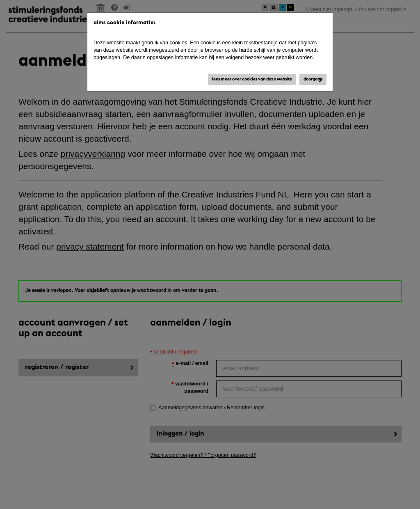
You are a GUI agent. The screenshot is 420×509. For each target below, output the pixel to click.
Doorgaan (313, 79)
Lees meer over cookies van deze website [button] (252, 79)
